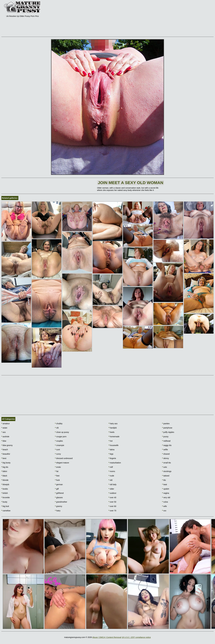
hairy (58, 511)
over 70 (112, 511)
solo (164, 467)
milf (111, 467)
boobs (5, 489)
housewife (114, 445)
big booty (6, 463)
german (59, 484)
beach (5, 450)
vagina (166, 493)
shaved (166, 454)
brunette (6, 497)
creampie (60, 445)
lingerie (112, 458)
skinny (165, 458)
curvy (58, 454)
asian (4, 428)
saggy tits (167, 445)
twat (164, 484)
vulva (165, 502)
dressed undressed (64, 458)
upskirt (166, 489)
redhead (166, 441)
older (111, 489)
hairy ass (113, 424)
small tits (166, 463)
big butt (5, 506)
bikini (4, 471)
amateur (6, 424)
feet (57, 476)
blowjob (5, 484)
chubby (59, 424)
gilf (57, 489)
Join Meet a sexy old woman (130, 183)
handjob (113, 428)
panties (166, 424)
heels (112, 432)
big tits (5, 467)
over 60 (112, 506)
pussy (165, 437)
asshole (5, 437)
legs (111, 454)
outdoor (113, 493)
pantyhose (167, 428)
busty (4, 502)
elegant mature (62, 463)
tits (164, 480)
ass (3, 432)
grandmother (61, 502)
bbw (4, 441)
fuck (57, 480)
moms (112, 471)
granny (59, 506)
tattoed (166, 476)
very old (166, 497)
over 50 (112, 502)
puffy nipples (168, 432)
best (4, 458)
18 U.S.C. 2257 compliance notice (136, 637)
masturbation (115, 463)
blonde (5, 480)
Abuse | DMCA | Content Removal (107, 637)
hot (111, 441)
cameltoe (6, 511)
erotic (58, 467)
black (4, 476)
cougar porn (61, 437)
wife (164, 506)
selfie (165, 450)
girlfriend (59, 493)
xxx (164, 511)
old (111, 480)
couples (59, 441)
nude (111, 476)
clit (57, 428)
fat (57, 471)
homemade (114, 437)
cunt (57, 450)
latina (112, 450)
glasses (59, 497)
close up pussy (62, 432)
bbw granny (7, 445)
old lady (113, 484)
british (5, 493)
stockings (167, 471)
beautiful (6, 454)
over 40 (112, 497)
